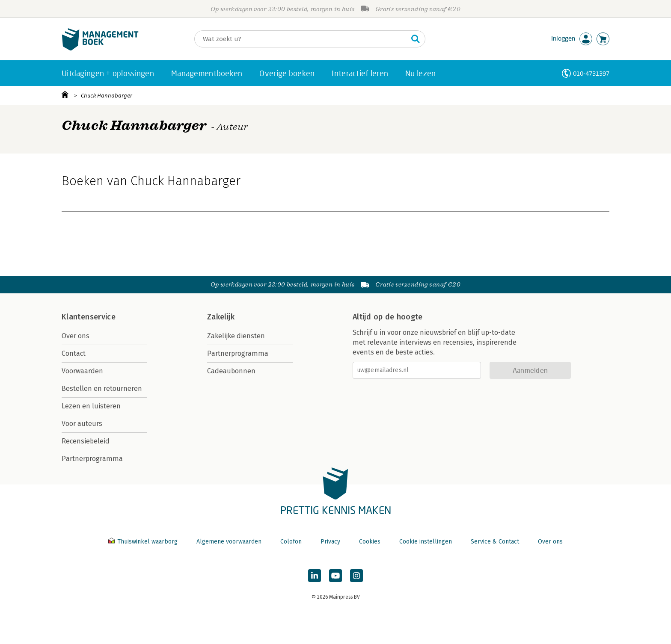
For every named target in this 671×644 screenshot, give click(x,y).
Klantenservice (89, 317)
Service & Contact (495, 542)
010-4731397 (591, 73)
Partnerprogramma (92, 459)
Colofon (291, 542)
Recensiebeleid (86, 441)
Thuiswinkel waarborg (144, 542)
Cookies (370, 542)
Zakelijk (221, 317)
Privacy (330, 542)
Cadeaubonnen (231, 371)
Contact (74, 353)
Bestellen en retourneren (102, 388)
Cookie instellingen (426, 542)
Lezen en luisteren (91, 406)
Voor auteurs (82, 424)
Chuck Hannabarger (107, 96)
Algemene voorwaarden (229, 542)
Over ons (76, 336)
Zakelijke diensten (236, 336)
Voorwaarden (82, 371)
